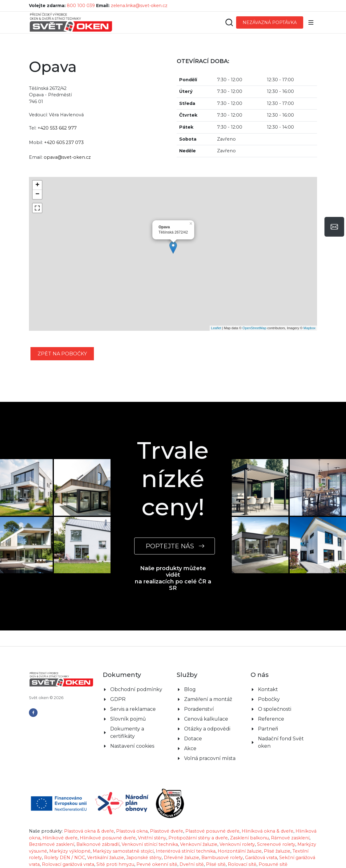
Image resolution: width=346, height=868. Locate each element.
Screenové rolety (276, 829)
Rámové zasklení (290, 822)
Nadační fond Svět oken (281, 727)
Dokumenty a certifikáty (127, 717)
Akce (190, 733)
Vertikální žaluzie (106, 842)
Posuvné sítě (273, 849)
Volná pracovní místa (210, 743)
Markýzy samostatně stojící (123, 835)
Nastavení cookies (132, 730)
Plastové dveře (167, 815)
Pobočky (269, 684)
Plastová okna (132, 815)
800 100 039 (81, 6)
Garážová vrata (261, 842)
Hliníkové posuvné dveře (108, 822)
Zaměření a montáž (208, 684)
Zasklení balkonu (249, 822)
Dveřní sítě (192, 849)
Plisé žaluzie (277, 835)
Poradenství (199, 693)
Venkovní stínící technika (150, 829)
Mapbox (310, 328)
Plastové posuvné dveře (212, 815)
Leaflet (216, 328)
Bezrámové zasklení (52, 829)
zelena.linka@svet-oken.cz (139, 6)
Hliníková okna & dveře (268, 815)
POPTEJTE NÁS (175, 546)
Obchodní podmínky (136, 674)
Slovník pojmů (128, 703)
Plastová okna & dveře (89, 815)
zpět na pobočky (62, 354)
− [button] (37, 194)
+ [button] (37, 185)
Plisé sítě (216, 849)
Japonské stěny (144, 842)
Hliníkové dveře (60, 822)
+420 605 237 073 (64, 142)
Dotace (193, 723)
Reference (271, 703)
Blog (190, 674)
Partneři (268, 713)
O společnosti (275, 693)
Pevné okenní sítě (157, 849)
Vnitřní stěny (152, 822)
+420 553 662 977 (57, 128)
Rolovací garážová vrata (68, 849)
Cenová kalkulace (206, 703)
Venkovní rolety (237, 829)
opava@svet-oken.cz (67, 157)
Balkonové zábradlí (98, 829)
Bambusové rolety (222, 842)
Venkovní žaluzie (199, 829)
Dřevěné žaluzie (181, 842)
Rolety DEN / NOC (64, 842)
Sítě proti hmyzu (115, 849)
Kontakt (268, 674)
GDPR (118, 684)
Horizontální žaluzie (240, 835)
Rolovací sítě (242, 849)
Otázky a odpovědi (207, 713)
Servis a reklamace (133, 693)
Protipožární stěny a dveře (198, 822)
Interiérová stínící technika (186, 835)
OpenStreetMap (255, 328)
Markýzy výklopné (70, 835)
